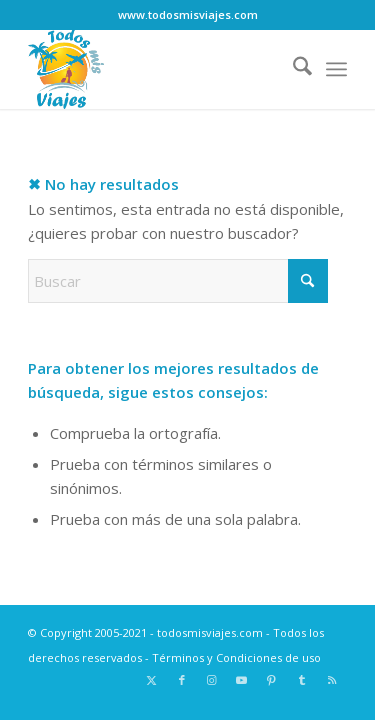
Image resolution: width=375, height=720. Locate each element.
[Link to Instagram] (212, 680)
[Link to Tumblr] (302, 680)
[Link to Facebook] (182, 680)
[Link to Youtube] (242, 680)
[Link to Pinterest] (272, 680)
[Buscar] (292, 69)
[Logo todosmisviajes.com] (155, 69)
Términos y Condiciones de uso (236, 657)
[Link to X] (152, 680)
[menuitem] (292, 69)
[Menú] (336, 69)
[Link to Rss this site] (332, 680)
